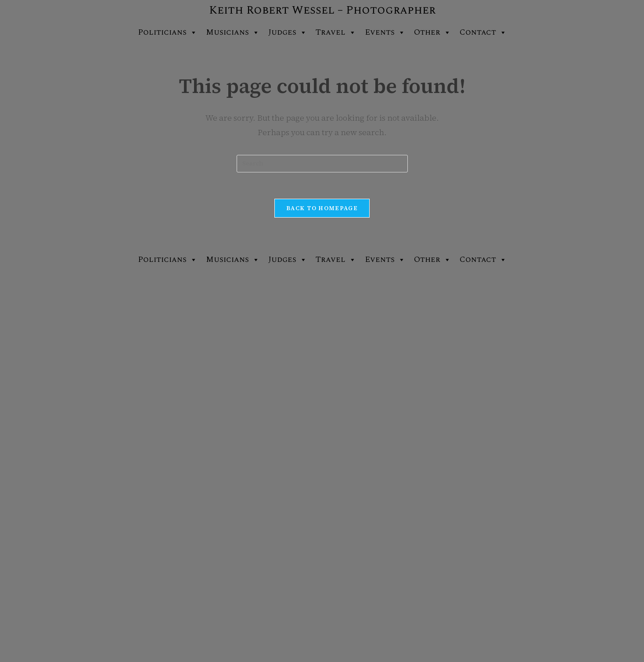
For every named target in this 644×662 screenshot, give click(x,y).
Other (432, 32)
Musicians (233, 32)
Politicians (167, 32)
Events (385, 32)
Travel (336, 32)
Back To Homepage (322, 208)
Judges (288, 32)
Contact (483, 32)
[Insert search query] (322, 164)
